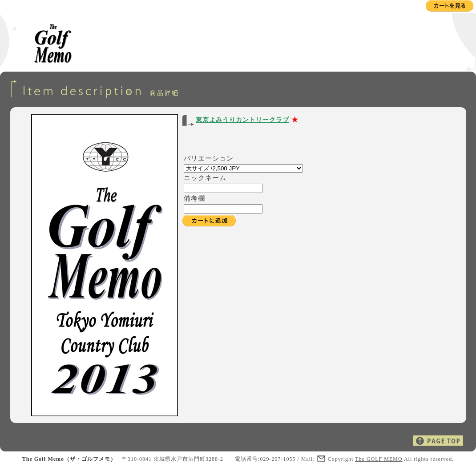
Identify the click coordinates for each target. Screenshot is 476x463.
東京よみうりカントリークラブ (242, 120)
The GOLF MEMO (379, 459)
